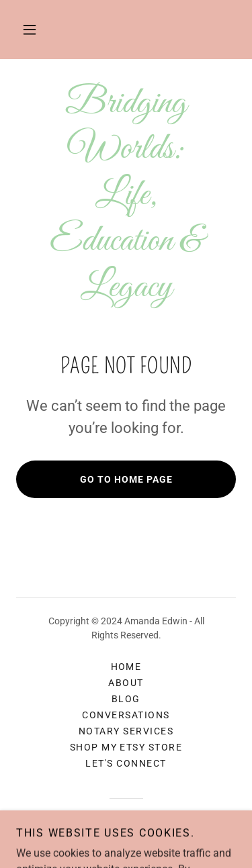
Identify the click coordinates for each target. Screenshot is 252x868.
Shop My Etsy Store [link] (126, 747)
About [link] (126, 683)
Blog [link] (126, 699)
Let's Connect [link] (126, 763)
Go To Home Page (126, 479)
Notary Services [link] (126, 731)
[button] (30, 30)
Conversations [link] (126, 715)
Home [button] (126, 667)
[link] (126, 195)
